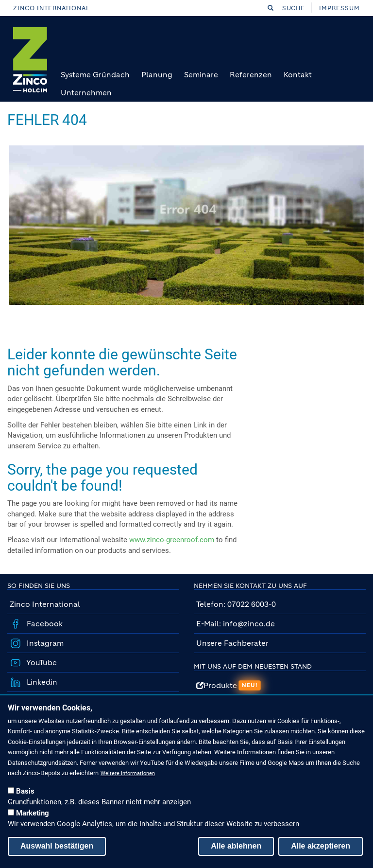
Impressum (339, 8)
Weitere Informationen (128, 773)
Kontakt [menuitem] (298, 75)
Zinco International (51, 8)
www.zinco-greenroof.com (172, 540)
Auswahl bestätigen (57, 846)
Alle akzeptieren (321, 846)
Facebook (44, 624)
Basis (25, 791)
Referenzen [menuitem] (251, 75)
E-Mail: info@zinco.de (236, 624)
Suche (287, 8)
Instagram (44, 643)
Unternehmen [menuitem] (86, 93)
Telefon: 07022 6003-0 (236, 604)
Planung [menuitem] (157, 75)
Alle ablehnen (236, 846)
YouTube (41, 663)
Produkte (229, 685)
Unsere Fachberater (232, 643)
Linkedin (41, 682)
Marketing (33, 813)
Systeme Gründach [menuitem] (95, 75)
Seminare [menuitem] (201, 75)
